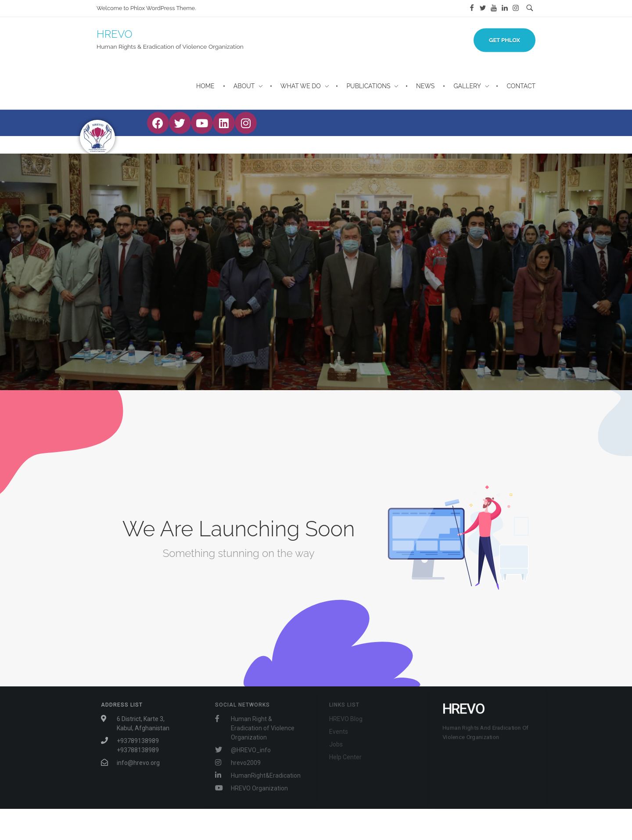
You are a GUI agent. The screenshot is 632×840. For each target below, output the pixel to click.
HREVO (115, 34)
